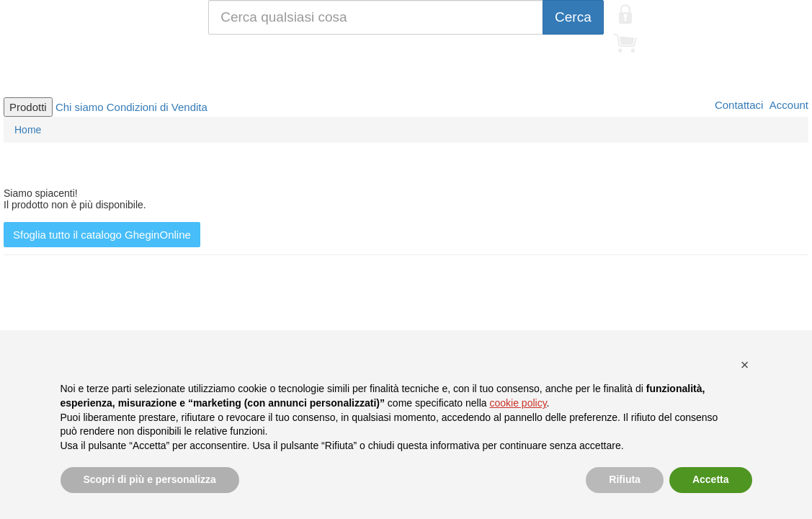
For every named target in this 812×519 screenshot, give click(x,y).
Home (28, 130)
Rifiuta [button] (625, 479)
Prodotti (28, 107)
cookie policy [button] (518, 403)
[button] (745, 365)
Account (788, 105)
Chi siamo (80, 107)
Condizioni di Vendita (157, 107)
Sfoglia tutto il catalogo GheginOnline (102, 235)
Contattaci (738, 105)
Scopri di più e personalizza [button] (150, 479)
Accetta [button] (711, 479)
